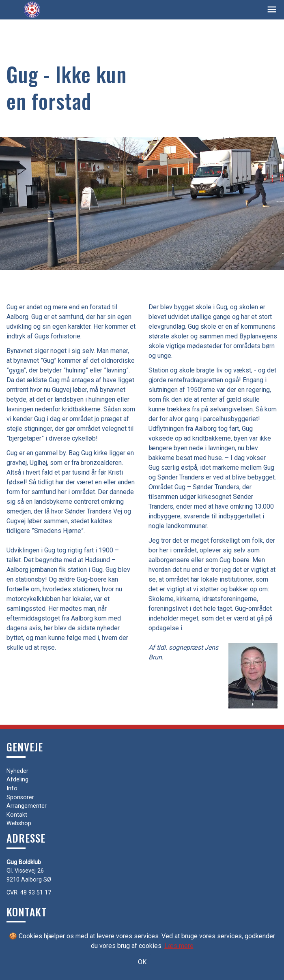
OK (142, 962)
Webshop (19, 823)
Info (12, 788)
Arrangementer (27, 806)
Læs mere (179, 946)
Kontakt (17, 815)
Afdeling (17, 780)
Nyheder (17, 771)
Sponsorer (20, 797)
